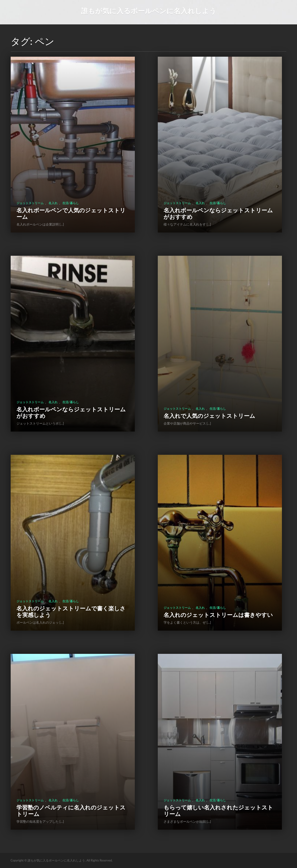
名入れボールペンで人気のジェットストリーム (71, 213)
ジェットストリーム (30, 203)
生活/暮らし (71, 203)
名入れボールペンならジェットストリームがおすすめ (218, 213)
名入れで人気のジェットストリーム (209, 416)
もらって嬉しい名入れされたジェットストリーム (218, 811)
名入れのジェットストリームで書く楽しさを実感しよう (71, 611)
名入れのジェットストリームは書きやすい (218, 615)
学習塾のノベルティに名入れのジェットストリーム (71, 811)
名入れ (53, 203)
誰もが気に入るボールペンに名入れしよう (149, 11)
